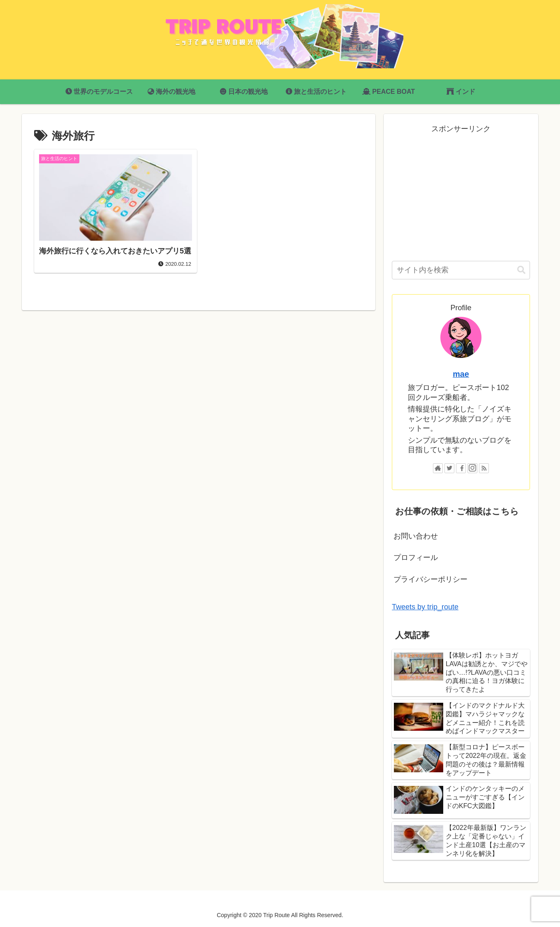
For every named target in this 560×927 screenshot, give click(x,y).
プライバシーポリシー (430, 579)
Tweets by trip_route (425, 607)
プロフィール (416, 558)
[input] (461, 270)
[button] (521, 270)
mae (461, 374)
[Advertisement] (461, 193)
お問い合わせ (416, 536)
